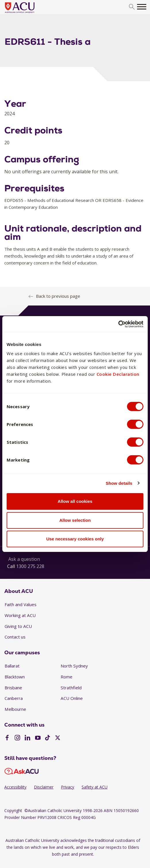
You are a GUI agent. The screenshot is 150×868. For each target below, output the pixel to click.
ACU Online (72, 698)
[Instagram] (17, 738)
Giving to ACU (18, 626)
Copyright (13, 810)
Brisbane (13, 688)
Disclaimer (44, 787)
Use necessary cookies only (75, 539)
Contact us (15, 637)
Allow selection (75, 520)
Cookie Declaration (118, 374)
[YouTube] (38, 738)
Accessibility (15, 787)
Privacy (68, 787)
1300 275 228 (30, 566)
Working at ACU (20, 615)
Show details (119, 483)
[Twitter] (58, 738)
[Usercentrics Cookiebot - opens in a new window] (118, 324)
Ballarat (12, 666)
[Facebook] (7, 738)
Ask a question (24, 559)
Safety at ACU (95, 787)
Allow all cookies (75, 501)
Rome (67, 677)
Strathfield (71, 688)
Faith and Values (21, 604)
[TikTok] (48, 738)
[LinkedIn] (27, 738)
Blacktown (15, 677)
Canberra (14, 698)
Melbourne (15, 709)
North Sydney (74, 666)
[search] (132, 7)
